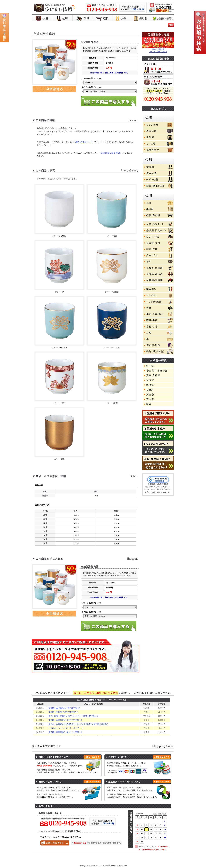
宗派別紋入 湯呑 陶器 (110, 153)
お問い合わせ (160, 860)
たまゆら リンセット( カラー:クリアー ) (66, 728)
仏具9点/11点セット (83, 142)
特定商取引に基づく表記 (122, 860)
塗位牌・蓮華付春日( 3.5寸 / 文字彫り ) (65, 720)
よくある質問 (144, 860)
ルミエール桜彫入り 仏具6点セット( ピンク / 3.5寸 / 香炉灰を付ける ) (78, 724)
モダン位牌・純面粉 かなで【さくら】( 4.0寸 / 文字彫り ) (73, 716)
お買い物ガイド (76, 860)
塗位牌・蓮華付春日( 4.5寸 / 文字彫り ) (65, 732)
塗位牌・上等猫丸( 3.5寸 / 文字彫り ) (64, 708)
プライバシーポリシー (97, 860)
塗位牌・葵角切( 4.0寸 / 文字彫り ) (63, 712)
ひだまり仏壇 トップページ (53, 860)
